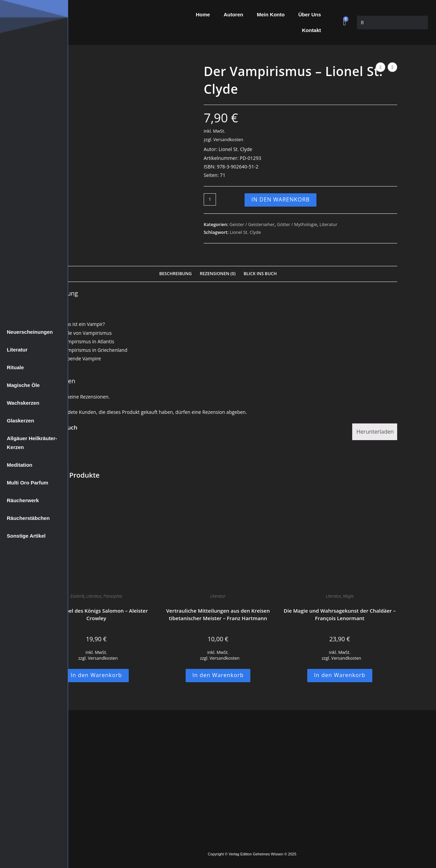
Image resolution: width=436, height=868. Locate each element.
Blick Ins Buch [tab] (260, 274)
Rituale (15, 367)
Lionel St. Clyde (245, 232)
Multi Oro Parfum (28, 483)
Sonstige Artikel (26, 536)
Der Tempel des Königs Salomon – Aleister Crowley (96, 615)
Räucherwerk (23, 500)
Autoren (233, 14)
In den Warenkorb (281, 199)
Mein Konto (271, 14)
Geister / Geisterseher (252, 224)
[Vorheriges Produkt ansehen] (380, 67)
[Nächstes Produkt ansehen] (392, 67)
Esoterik (77, 596)
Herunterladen (375, 432)
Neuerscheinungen (30, 332)
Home (203, 14)
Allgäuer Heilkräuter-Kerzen (32, 443)
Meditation (20, 465)
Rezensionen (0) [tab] (217, 274)
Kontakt (311, 30)
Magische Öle (23, 385)
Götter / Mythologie (297, 224)
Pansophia (113, 596)
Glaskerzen (20, 421)
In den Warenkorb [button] (96, 675)
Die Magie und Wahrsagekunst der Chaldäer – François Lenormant (340, 615)
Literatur (17, 350)
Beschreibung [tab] (176, 274)
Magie (348, 596)
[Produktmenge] (210, 199)
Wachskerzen (23, 403)
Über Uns (310, 14)
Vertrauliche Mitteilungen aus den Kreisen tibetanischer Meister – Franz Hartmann (218, 615)
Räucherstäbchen (28, 518)
